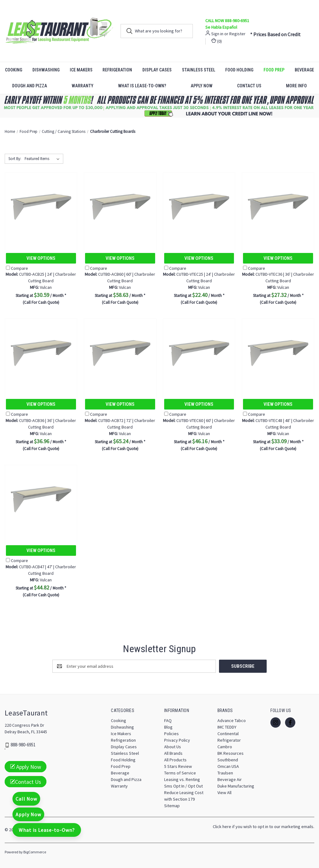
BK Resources (231, 753)
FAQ (168, 720)
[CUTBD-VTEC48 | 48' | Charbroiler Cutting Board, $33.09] (278, 353)
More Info (296, 86)
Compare (17, 268)
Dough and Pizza (30, 86)
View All (224, 793)
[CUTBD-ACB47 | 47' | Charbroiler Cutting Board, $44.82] (41, 499)
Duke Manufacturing (236, 786)
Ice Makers (81, 70)
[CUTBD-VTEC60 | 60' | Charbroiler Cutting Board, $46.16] (199, 353)
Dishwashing (46, 70)
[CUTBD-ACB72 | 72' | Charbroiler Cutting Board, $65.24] (120, 353)
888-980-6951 (23, 745)
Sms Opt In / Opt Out (183, 786)
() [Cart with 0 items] (217, 41)
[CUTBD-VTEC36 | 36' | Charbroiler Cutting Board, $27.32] (278, 207)
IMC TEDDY (227, 727)
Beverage (120, 773)
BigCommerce (35, 852)
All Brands (173, 753)
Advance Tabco (232, 720)
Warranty (83, 86)
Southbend (228, 760)
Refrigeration (117, 70)
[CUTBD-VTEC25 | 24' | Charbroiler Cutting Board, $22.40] (199, 207)
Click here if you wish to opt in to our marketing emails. (264, 827)
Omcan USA (228, 766)
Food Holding (239, 70)
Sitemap (172, 806)
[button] (160, 106)
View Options (41, 258)
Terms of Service (180, 773)
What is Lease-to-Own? (142, 86)
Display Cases (157, 70)
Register (237, 34)
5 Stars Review (178, 766)
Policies (171, 734)
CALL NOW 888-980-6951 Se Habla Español (227, 24)
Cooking (14, 70)
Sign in (217, 34)
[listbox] (43, 159)
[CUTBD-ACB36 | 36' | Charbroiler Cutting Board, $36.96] (41, 353)
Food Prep (274, 70)
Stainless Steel (199, 70)
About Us (173, 747)
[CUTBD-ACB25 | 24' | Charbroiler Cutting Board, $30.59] (41, 207)
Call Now (26, 799)
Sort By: (15, 159)
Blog (168, 727)
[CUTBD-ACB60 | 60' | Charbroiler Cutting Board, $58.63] (120, 207)
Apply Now (202, 86)
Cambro (225, 747)
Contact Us (249, 86)
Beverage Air (230, 779)
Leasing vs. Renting (182, 779)
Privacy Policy (177, 740)
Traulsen (225, 773)
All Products (175, 760)
